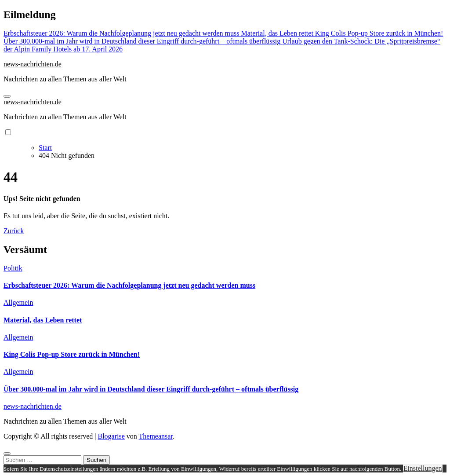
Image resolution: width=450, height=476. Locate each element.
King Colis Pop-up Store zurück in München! (72, 354)
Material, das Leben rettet (43, 320)
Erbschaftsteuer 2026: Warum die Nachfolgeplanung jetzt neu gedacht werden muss (129, 285)
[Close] (7, 454)
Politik (13, 268)
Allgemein (18, 302)
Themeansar (156, 436)
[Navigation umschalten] (7, 96)
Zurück (14, 231)
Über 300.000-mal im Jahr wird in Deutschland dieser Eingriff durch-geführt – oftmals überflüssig (151, 389)
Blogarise (111, 436)
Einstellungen (423, 468)
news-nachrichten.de (33, 64)
